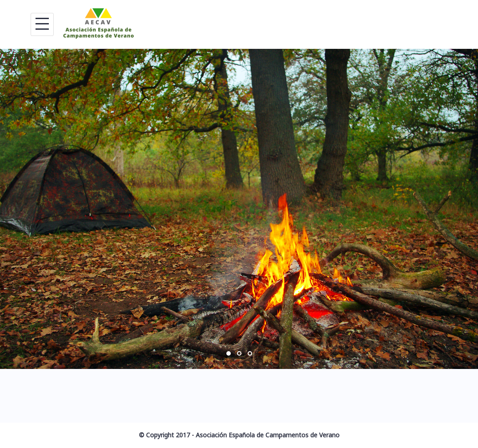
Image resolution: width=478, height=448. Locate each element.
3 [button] (250, 353)
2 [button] (239, 353)
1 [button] (229, 353)
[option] (239, 209)
